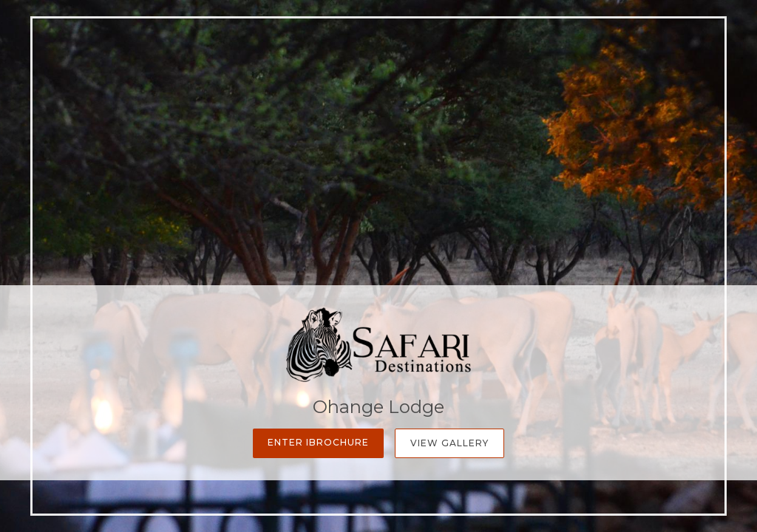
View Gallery (449, 443)
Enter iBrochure (318, 442)
